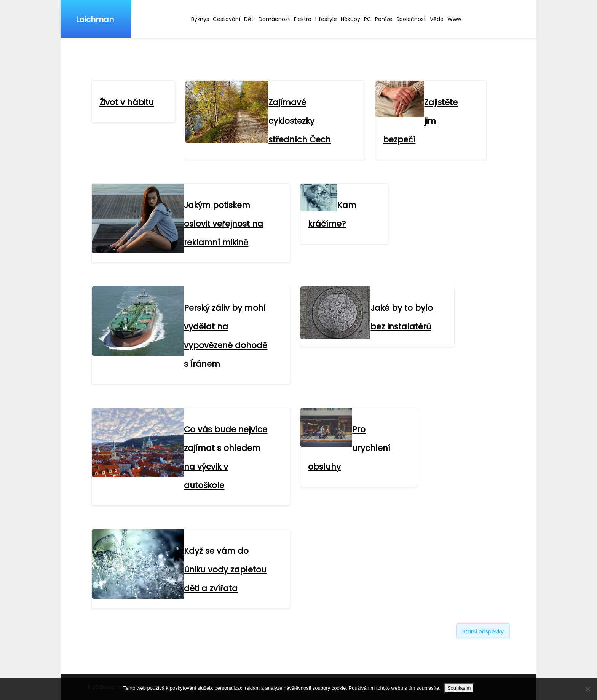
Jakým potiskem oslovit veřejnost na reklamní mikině (223, 224)
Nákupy (350, 19)
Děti (249, 19)
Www (454, 19)
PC (368, 19)
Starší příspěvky (483, 631)
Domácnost (274, 19)
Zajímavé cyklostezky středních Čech (300, 121)
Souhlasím (459, 688)
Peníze (384, 19)
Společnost (411, 19)
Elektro (303, 19)
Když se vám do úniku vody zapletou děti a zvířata (225, 570)
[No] (587, 689)
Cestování (227, 19)
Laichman (95, 19)
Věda (437, 19)
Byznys (200, 19)
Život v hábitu (127, 102)
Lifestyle (326, 19)
